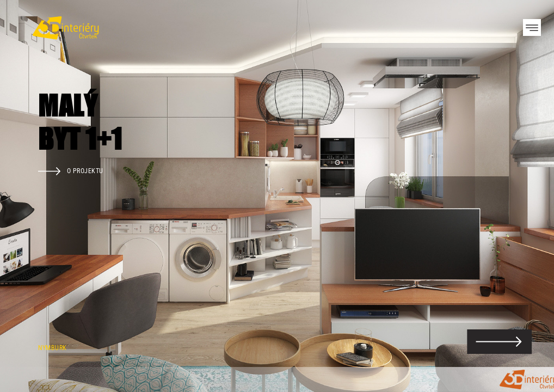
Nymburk (53, 348)
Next (527, 196)
